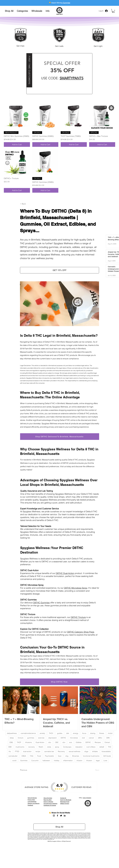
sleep (12, 738)
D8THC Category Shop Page (81, 632)
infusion (79, 761)
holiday (57, 761)
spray (57, 747)
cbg (67, 756)
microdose (74, 738)
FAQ (32, 756)
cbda (49, 747)
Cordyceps (67, 747)
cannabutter (13, 756)
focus (84, 733)
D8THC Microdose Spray (76, 588)
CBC (57, 742)
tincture (21, 738)
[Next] (93, 770)
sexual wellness (75, 751)
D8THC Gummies (41, 603)
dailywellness (12, 733)
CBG (11, 742)
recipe (38, 751)
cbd (83, 738)
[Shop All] (59, 827)
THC (110, 747)
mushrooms (20, 747)
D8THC (63, 738)
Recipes (98, 742)
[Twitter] (61, 816)
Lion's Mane (91, 747)
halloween (46, 761)
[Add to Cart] (17, 144)
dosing (93, 733)
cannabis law (49, 751)
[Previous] (28, 770)
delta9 (102, 747)
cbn (64, 742)
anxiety (42, 733)
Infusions (28, 742)
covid (14, 761)
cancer (91, 738)
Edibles (79, 742)
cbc (50, 742)
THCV (51, 733)
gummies (31, 738)
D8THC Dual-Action (65, 573)
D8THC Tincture (78, 617)
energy (76, 733)
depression (53, 738)
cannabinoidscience (28, 733)
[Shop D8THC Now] (59, 682)
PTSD (17, 751)
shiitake (95, 751)
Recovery (61, 751)
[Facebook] (57, 816)
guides (60, 733)
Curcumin (35, 761)
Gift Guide (107, 756)
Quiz (60, 756)
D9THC (88, 742)
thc (10, 751)
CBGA (24, 756)
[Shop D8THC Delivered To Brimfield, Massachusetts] (60, 437)
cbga (86, 751)
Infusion (89, 761)
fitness (102, 733)
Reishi (41, 747)
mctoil (110, 733)
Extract (107, 742)
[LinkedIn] (65, 816)
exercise (41, 738)
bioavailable (106, 751)
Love (105, 761)
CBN (108, 738)
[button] (22, 11)
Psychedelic (50, 756)
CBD (10, 747)
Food (39, 756)
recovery (31, 747)
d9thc (100, 738)
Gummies (67, 3)
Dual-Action (40, 742)
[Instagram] (54, 816)
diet (68, 733)
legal (98, 761)
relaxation (79, 747)
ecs (71, 742)
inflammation (68, 761)
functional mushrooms (91, 756)
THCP (19, 742)
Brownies (76, 756)
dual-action (27, 751)
